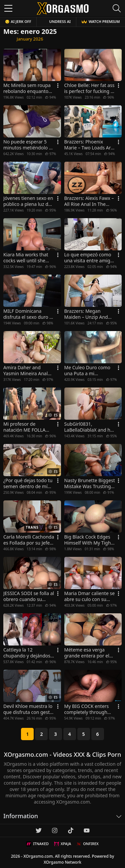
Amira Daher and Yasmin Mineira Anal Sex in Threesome (25, 371)
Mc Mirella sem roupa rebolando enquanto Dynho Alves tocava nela (27, 88)
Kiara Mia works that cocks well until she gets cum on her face (26, 258)
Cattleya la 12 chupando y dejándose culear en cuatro (28, 653)
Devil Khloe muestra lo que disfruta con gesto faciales (28, 709)
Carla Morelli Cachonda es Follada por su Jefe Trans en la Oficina (29, 540)
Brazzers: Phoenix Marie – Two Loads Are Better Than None (89, 145)
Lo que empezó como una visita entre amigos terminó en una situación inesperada (90, 258)
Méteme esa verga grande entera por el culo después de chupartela (87, 653)
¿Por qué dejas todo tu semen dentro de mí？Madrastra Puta (28, 483)
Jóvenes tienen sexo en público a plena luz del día (28, 201)
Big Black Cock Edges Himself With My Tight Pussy (88, 540)
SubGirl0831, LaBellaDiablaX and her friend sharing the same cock (90, 427)
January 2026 (30, 39)
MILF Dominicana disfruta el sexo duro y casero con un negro (27, 314)
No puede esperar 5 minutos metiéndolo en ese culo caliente (29, 145)
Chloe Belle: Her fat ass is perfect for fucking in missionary (90, 88)
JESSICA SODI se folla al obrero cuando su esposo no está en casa (29, 596)
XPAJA (62, 844)
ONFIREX (87, 844)
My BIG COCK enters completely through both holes (87, 709)
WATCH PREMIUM (101, 21)
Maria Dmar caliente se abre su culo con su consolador (90, 596)
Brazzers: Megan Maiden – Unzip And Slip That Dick (86, 314)
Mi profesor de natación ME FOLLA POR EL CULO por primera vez (24, 427)
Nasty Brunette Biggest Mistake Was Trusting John (90, 483)
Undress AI (60, 21)
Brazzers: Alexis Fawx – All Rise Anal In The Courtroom (89, 201)
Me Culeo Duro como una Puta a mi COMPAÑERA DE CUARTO (87, 371)
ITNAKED (37, 844)
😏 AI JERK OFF (18, 21)
